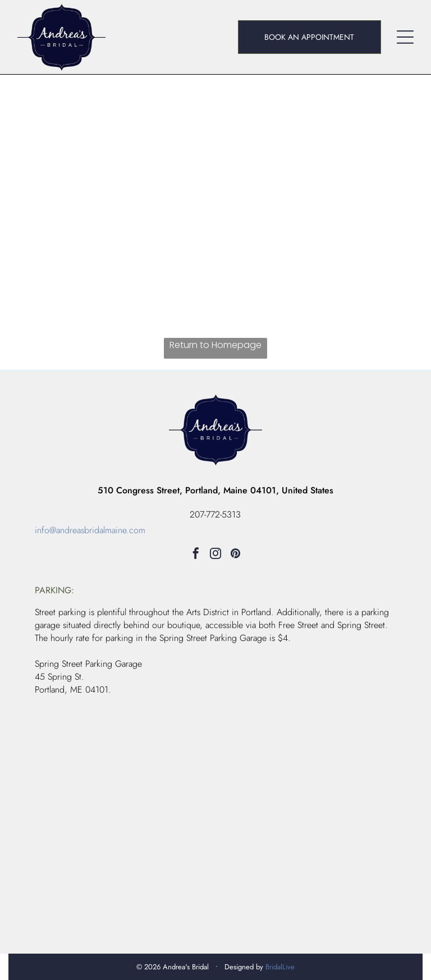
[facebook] (196, 555)
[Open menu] (405, 37)
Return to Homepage (215, 345)
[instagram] (215, 555)
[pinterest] (235, 555)
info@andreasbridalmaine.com (90, 530)
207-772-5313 (215, 514)
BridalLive (280, 967)
